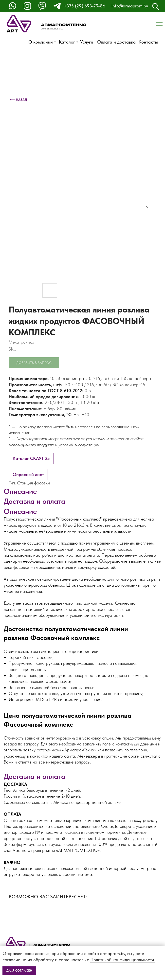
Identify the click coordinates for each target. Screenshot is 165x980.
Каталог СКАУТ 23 (31, 458)
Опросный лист (28, 474)
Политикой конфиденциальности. (123, 960)
